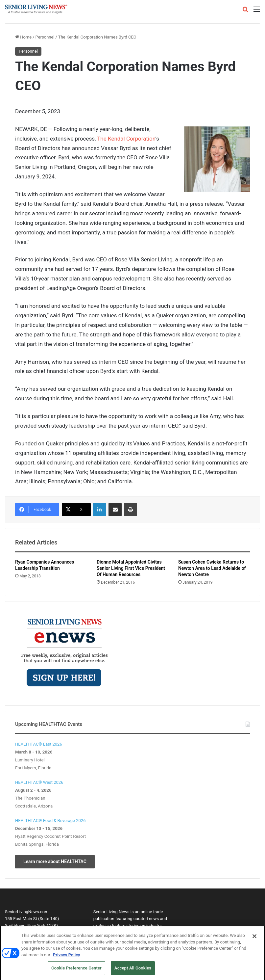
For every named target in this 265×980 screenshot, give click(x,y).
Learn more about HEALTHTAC (55, 861)
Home (23, 37)
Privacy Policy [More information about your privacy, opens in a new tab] (66, 956)
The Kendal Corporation (126, 139)
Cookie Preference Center (76, 970)
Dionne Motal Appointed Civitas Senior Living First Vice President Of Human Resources (131, 568)
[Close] (254, 938)
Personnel (45, 37)
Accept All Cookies (133, 970)
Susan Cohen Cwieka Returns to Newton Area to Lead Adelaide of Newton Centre (212, 568)
